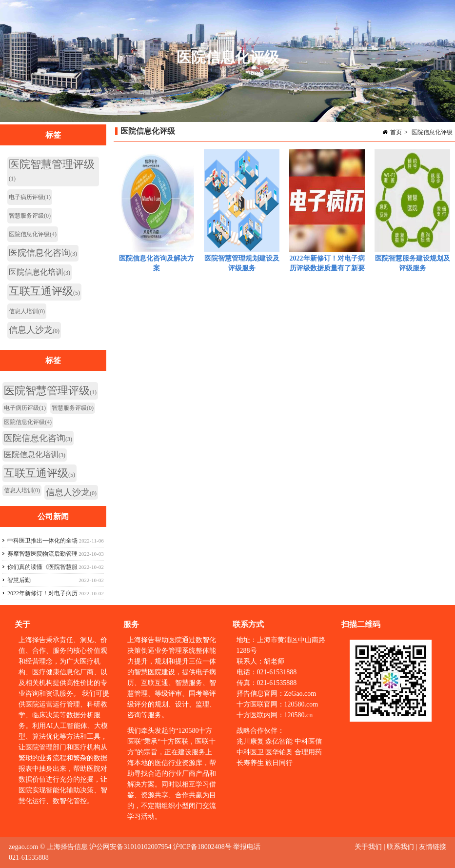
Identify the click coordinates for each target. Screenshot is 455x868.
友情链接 (433, 847)
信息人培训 (27, 311)
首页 (396, 132)
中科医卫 (250, 752)
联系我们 (400, 847)
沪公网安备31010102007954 (130, 847)
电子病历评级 (30, 197)
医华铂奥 (279, 752)
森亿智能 (279, 741)
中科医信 (308, 741)
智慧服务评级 (30, 216)
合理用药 (308, 752)
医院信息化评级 (432, 132)
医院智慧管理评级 (52, 170)
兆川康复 (250, 741)
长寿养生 (250, 763)
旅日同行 (279, 763)
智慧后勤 (19, 580)
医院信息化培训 (40, 272)
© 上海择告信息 (64, 847)
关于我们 (369, 847)
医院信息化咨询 (43, 253)
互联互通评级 (44, 291)
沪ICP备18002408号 (202, 847)
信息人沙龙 (34, 330)
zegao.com (23, 847)
